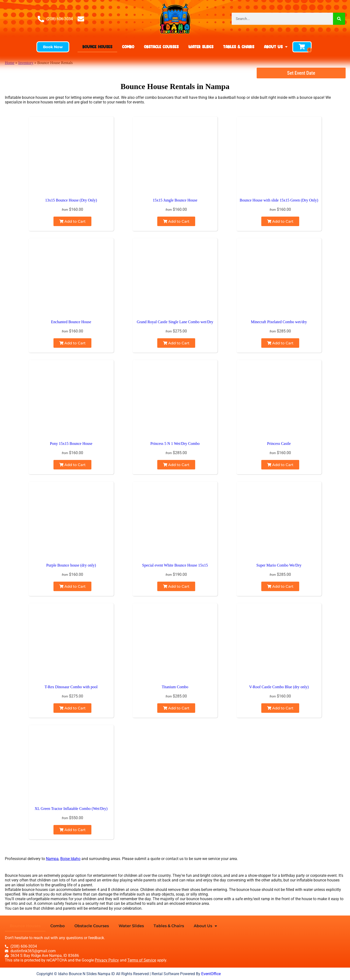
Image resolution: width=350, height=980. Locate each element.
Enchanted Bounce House (71, 322)
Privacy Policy (107, 960)
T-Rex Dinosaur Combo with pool (71, 687)
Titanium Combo (175, 687)
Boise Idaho (70, 859)
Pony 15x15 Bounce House (71, 444)
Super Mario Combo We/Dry (279, 565)
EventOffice (211, 974)
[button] (53, 47)
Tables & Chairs (239, 47)
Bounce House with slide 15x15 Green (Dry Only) (279, 200)
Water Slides (201, 47)
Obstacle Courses (161, 47)
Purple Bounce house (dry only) (71, 565)
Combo (128, 47)
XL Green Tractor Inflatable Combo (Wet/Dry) (71, 809)
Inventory (26, 63)
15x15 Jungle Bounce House (175, 200)
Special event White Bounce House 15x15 (175, 565)
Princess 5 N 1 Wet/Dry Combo (175, 444)
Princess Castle (279, 444)
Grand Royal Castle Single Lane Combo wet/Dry (175, 322)
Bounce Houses (97, 47)
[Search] (339, 19)
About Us (276, 47)
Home (10, 63)
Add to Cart (72, 221)
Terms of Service (142, 960)
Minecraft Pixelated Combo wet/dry (279, 322)
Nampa (52, 859)
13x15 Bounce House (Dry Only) (71, 200)
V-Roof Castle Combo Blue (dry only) (279, 687)
